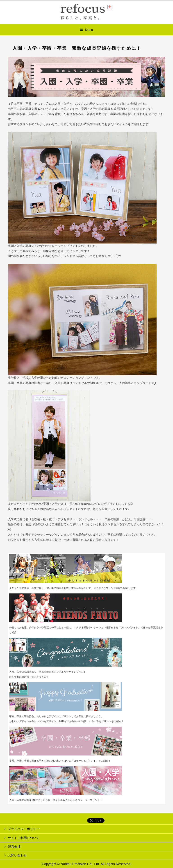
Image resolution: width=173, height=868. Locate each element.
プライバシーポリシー (24, 829)
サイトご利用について (24, 838)
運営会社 (14, 847)
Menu (89, 30)
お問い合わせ (17, 855)
